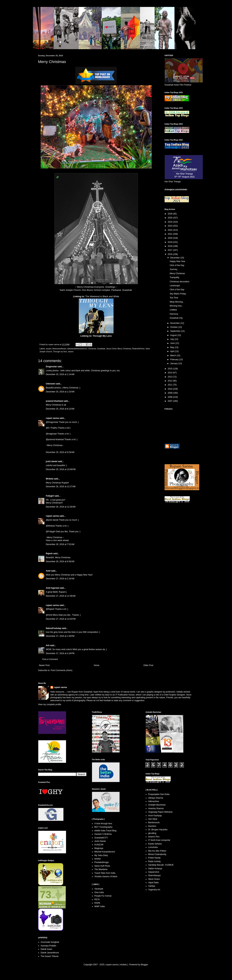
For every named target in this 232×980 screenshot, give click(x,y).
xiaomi (71, 352)
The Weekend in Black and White (102, 296)
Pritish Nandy (154, 858)
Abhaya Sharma (156, 798)
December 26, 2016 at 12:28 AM (61, 507)
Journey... (174, 269)
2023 (170, 226)
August (174, 335)
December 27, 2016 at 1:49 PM (60, 636)
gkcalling (152, 833)
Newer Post (44, 665)
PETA (97, 900)
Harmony (174, 314)
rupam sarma (52, 418)
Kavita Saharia (155, 844)
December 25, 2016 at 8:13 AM (60, 409)
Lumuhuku (153, 847)
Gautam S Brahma (103, 834)
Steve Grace (154, 879)
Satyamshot (154, 872)
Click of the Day (177, 265)
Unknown (51, 384)
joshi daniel (52, 461)
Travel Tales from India (105, 873)
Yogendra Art (154, 890)
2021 (170, 234)
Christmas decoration (179, 282)
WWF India (100, 906)
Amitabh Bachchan (157, 805)
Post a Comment (50, 659)
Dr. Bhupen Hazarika (158, 830)
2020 (170, 238)
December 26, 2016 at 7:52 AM (60, 544)
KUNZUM (99, 845)
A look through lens (103, 824)
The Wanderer (101, 869)
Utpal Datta (153, 883)
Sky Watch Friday (178, 294)
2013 (170, 377)
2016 (170, 254)
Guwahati (101, 349)
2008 (170, 397)
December (175, 258)
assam (49, 349)
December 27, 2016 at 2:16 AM (60, 579)
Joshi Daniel (100, 841)
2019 (170, 242)
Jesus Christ (111, 349)
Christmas (92, 349)
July (172, 339)
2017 (170, 250)
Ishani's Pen (154, 837)
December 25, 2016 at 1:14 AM (60, 374)
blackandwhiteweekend (77, 349)
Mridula (50, 479)
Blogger (144, 965)
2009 (170, 393)
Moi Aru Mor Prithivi (157, 851)
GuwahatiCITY (101, 838)
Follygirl (50, 496)
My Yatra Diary (101, 855)
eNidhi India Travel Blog (105, 831)
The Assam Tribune (50, 956)
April (172, 351)
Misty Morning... (177, 302)
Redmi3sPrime (138, 349)
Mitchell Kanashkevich (105, 852)
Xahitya (152, 886)
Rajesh (49, 554)
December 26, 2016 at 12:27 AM (61, 487)
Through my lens (60, 352)
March (173, 356)
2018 (170, 246)
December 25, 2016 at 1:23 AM (60, 392)
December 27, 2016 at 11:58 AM (61, 596)
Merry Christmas (124, 349)
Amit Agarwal (52, 588)
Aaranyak (99, 889)
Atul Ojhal (153, 819)
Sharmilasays (154, 875)
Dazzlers (152, 826)
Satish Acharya (155, 869)
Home (97, 665)
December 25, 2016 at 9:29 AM (60, 452)
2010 (170, 389)
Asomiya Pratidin (49, 946)
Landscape (175, 286)
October (174, 327)
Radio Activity (154, 861)
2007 (170, 401)
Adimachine (154, 801)
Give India (99, 892)
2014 (170, 373)
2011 (170, 385)
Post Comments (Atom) (62, 670)
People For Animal (103, 896)
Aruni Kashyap (155, 816)
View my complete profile (50, 704)
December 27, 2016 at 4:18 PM (60, 653)
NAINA (98, 859)
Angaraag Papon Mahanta (160, 812)
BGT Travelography (103, 827)
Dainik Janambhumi (50, 953)
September (176, 331)
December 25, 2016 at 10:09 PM (61, 469)
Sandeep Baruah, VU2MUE (161, 865)
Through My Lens (102, 336)
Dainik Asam (47, 949)
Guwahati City (176, 318)
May (172, 347)
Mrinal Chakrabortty (157, 854)
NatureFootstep (54, 628)
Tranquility (174, 277)
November (175, 323)
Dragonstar (51, 367)
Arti (48, 645)
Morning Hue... (176, 306)
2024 (170, 222)
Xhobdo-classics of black (106, 876)
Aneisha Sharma (156, 808)
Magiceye (99, 848)
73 (46, 895)
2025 (170, 218)
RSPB (97, 903)
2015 (170, 369)
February (175, 359)
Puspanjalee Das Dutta (159, 794)
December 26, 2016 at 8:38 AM (60, 561)
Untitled (173, 310)
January (174, 363)
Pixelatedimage (102, 862)
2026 (170, 214)
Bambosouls (154, 822)
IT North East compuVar (159, 840)
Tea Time (174, 298)
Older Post (148, 665)
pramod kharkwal (54, 401)
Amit (48, 571)
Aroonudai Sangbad (50, 942)
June (173, 343)
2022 (170, 230)
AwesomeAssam (59, 349)
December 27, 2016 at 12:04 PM (61, 619)
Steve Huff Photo (102, 866)
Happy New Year (177, 261)
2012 (170, 381)
